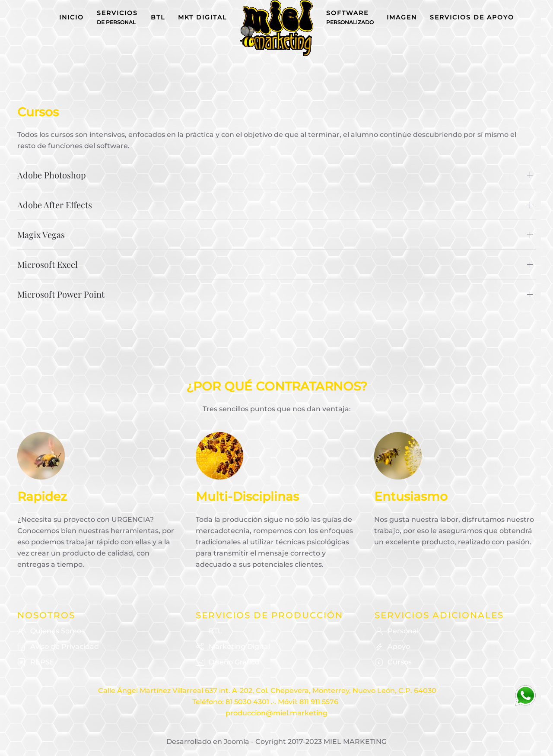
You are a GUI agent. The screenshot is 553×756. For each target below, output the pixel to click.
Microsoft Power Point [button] (61, 294)
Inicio (72, 17)
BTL (158, 17)
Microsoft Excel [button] (48, 264)
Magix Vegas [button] (41, 234)
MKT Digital (202, 17)
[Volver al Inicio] (276, 28)
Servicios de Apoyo (472, 17)
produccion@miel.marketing (276, 713)
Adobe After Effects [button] (55, 205)
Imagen (402, 17)
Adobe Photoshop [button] (52, 175)
